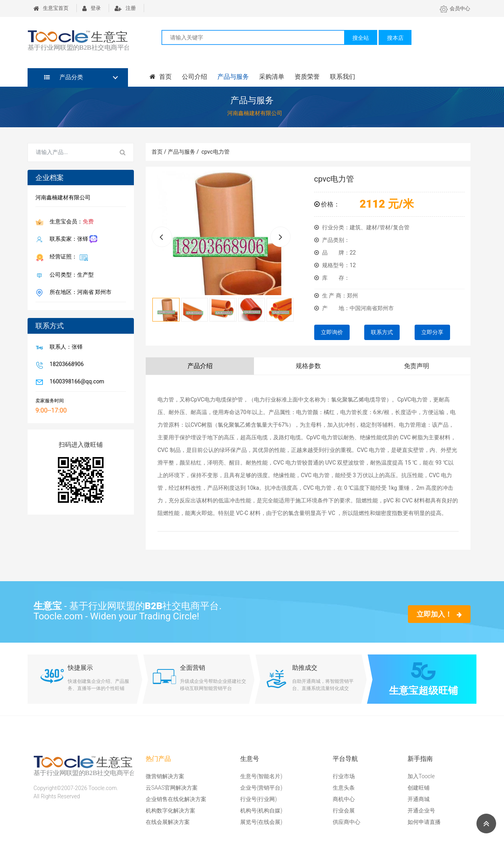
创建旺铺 (419, 788)
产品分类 (64, 77)
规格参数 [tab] (308, 366)
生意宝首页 (51, 8)
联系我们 (343, 77)
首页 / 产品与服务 (175, 152)
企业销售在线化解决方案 (176, 799)
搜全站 (361, 38)
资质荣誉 (307, 77)
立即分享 (432, 332)
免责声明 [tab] (417, 366)
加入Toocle (421, 776)
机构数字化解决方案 (170, 811)
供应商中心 (346, 822)
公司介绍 (195, 77)
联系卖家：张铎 (72, 239)
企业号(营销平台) (261, 788)
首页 (161, 77)
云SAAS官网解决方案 (172, 788)
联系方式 (382, 332)
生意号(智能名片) (261, 776)
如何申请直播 (424, 822)
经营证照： (67, 257)
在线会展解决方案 (168, 822)
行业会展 (344, 811)
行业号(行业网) (258, 799)
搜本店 (395, 38)
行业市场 (344, 776)
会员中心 (455, 8)
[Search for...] (70, 152)
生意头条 (344, 788)
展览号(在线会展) (261, 822)
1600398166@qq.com (75, 382)
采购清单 (272, 77)
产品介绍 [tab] (200, 366)
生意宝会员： (70, 222)
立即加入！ (439, 614)
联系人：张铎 (65, 348)
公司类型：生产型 (70, 275)
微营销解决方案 (165, 776)
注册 (125, 8)
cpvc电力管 (215, 152)
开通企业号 (421, 811)
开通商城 (419, 799)
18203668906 (65, 365)
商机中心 (344, 799)
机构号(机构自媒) (261, 811)
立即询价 (332, 332)
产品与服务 (233, 77)
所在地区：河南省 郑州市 (79, 293)
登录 (92, 8)
